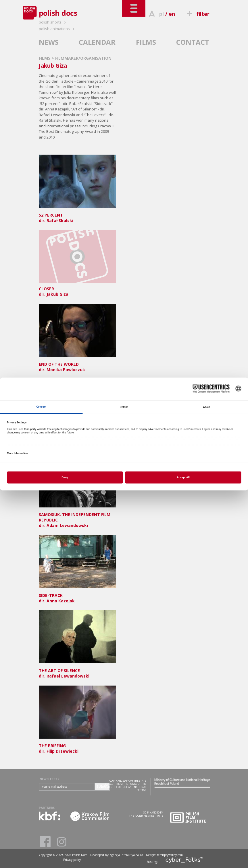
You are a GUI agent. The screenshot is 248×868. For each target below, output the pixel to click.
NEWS (49, 42)
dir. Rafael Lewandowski (77, 671)
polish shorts (53, 22)
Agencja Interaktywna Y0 (126, 855)
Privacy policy (72, 860)
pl (162, 14)
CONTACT (193, 42)
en (172, 14)
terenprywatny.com (170, 855)
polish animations (57, 29)
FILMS (146, 42)
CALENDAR (97, 42)
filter (197, 14)
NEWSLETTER (50, 779)
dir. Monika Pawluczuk (77, 364)
